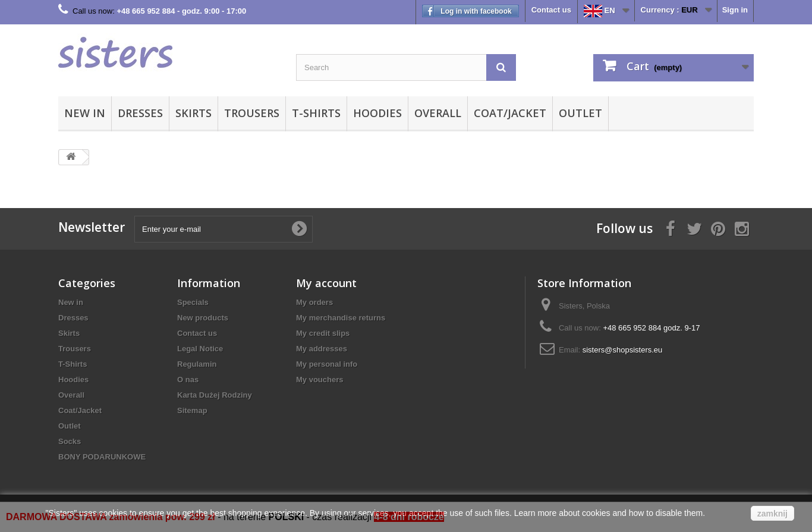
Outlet (580, 113)
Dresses (140, 113)
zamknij (772, 514)
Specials (193, 302)
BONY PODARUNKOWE (102, 457)
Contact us (551, 10)
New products (203, 318)
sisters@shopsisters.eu (623, 350)
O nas (188, 380)
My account (326, 283)
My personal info (327, 364)
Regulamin (197, 364)
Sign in (735, 10)
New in (85, 113)
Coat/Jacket (510, 113)
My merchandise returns (341, 318)
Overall (438, 113)
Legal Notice (200, 349)
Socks (70, 441)
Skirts (193, 113)
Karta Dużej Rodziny (215, 395)
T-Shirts (316, 113)
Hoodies (377, 113)
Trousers (252, 113)
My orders (314, 302)
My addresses (322, 349)
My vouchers (320, 380)
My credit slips (323, 333)
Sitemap (192, 410)
